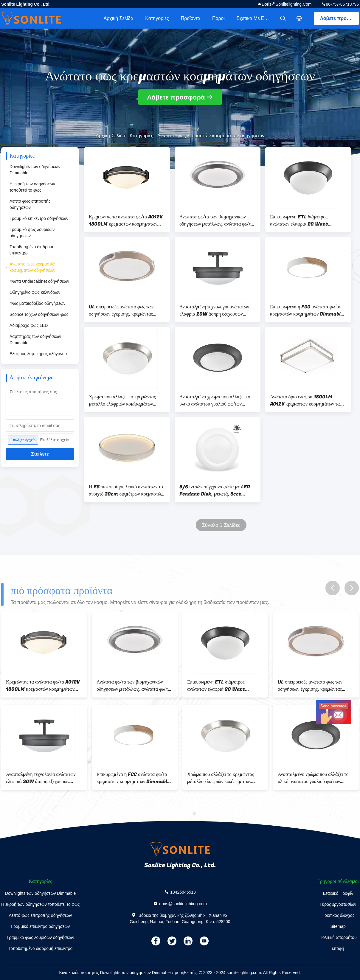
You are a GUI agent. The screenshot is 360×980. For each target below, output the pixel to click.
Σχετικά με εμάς (254, 18)
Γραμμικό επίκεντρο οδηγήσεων (39, 218)
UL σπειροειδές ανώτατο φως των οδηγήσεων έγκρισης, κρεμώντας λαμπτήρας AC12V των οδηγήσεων (123, 310)
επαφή (338, 948)
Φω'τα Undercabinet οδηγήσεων (39, 281)
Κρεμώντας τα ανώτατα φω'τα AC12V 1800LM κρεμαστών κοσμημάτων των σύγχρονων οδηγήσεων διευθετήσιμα (126, 220)
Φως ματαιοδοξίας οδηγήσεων (38, 303)
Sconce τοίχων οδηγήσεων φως (39, 314)
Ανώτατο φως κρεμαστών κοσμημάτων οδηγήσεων (33, 267)
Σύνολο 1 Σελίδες (221, 525)
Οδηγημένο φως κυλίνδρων (35, 292)
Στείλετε (40, 454)
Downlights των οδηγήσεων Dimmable (35, 170)
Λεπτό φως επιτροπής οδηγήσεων (30, 204)
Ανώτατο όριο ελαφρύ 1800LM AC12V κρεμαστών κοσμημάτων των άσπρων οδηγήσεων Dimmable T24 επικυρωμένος (307, 400)
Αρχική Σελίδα (118, 18)
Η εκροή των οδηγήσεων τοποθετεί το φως (32, 187)
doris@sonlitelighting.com (287, 4)
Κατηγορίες (157, 18)
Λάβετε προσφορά (339, 18)
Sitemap (338, 926)
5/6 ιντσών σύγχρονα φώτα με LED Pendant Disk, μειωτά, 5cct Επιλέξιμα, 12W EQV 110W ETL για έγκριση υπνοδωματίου (217, 490)
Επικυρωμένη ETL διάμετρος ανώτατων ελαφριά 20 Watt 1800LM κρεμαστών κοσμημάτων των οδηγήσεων (304, 220)
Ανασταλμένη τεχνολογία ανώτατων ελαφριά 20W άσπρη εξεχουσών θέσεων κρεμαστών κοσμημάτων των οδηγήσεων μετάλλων (216, 310)
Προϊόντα (191, 18)
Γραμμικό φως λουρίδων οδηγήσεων (32, 233)
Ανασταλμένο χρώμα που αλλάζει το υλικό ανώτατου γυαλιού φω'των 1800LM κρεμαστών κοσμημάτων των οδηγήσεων (215, 400)
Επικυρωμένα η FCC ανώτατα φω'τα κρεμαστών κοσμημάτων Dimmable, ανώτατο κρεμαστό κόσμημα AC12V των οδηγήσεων (307, 310)
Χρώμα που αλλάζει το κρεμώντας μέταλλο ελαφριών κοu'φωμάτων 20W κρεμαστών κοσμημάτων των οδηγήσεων (123, 400)
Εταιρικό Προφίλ (338, 893)
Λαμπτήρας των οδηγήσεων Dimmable (35, 340)
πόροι (218, 18)
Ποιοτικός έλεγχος (338, 915)
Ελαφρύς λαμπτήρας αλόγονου (38, 354)
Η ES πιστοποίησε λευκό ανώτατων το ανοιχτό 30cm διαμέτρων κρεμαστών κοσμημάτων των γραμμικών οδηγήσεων (126, 490)
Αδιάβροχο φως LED (29, 325)
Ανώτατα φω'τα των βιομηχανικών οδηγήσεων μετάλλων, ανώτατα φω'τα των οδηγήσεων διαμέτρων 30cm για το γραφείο (216, 220)
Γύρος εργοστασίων (338, 904)
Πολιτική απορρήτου (338, 937)
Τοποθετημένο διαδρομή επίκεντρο (32, 250)
